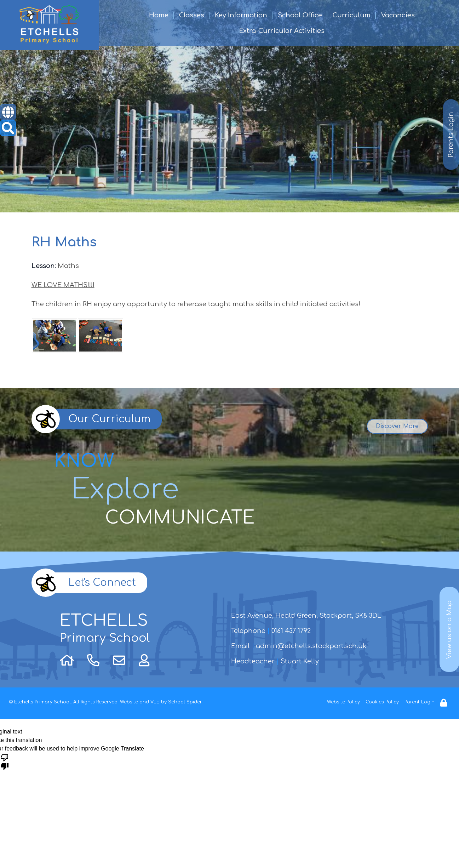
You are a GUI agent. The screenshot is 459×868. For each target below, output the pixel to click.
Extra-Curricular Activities (282, 31)
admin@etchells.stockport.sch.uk (311, 646)
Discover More (397, 426)
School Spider (185, 702)
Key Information (241, 15)
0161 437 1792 (291, 631)
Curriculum (352, 15)
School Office (300, 15)
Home (159, 15)
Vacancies (398, 15)
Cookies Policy (382, 702)
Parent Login (420, 702)
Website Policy (343, 702)
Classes (192, 15)
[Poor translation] (5, 761)
